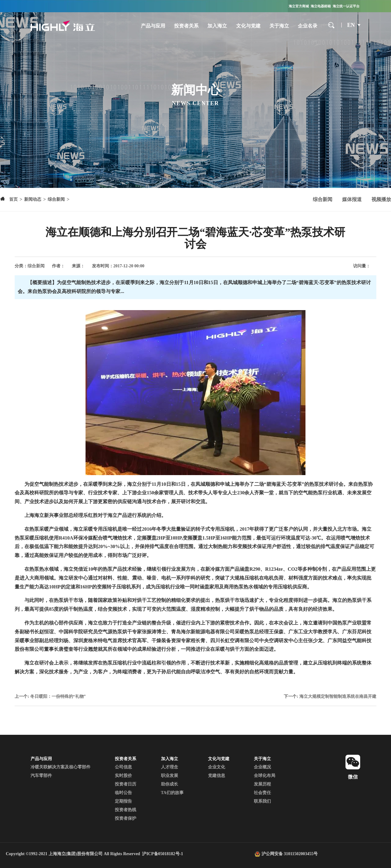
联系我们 (262, 801)
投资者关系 (186, 26)
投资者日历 (126, 784)
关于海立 (279, 26)
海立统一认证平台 (346, 6)
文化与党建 (248, 26)
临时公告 (123, 793)
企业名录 (308, 26)
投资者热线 (126, 810)
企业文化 (217, 767)
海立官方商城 (299, 6)
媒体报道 (352, 199)
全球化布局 (265, 776)
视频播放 (381, 199)
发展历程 (262, 784)
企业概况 (262, 767)
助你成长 (170, 784)
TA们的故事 (172, 793)
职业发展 (170, 776)
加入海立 (217, 26)
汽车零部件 (41, 776)
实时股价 (123, 776)
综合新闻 (323, 199)
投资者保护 (126, 818)
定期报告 (123, 801)
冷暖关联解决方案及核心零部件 (60, 767)
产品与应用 (153, 26)
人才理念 (170, 767)
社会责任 (262, 793)
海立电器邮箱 (321, 6)
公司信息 (123, 767)
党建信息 (217, 776)
